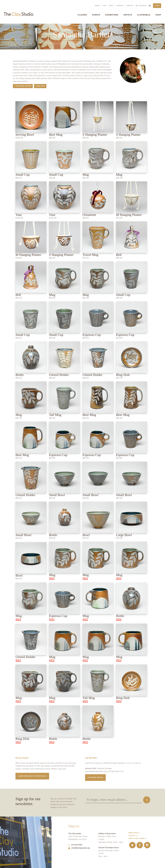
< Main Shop (40, 86)
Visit (105, 6)
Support (120, 6)
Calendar (142, 6)
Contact (130, 6)
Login (157, 6)
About (98, 6)
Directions (133, 833)
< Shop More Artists (23, 86)
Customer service (95, 777)
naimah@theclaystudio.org (96, 771)
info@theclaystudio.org (79, 848)
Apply (111, 6)
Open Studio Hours (137, 838)
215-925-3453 (75, 845)
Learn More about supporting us (32, 776)
